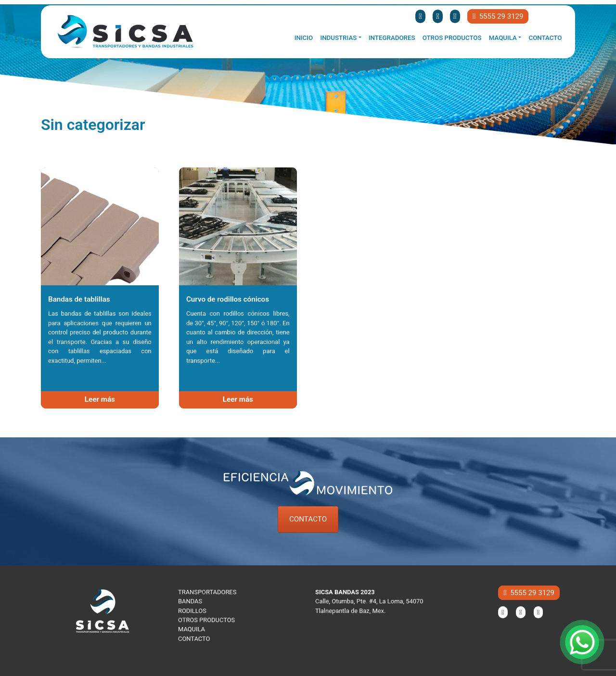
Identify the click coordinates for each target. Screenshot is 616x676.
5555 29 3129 (498, 16)
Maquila (503, 38)
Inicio (304, 38)
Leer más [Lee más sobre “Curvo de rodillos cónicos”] (238, 399)
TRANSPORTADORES (207, 592)
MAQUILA (192, 629)
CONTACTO (308, 519)
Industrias (338, 38)
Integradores (392, 38)
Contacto (545, 38)
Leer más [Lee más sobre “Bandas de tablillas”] (100, 399)
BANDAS (190, 601)
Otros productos (452, 38)
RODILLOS (192, 611)
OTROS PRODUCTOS (206, 620)
